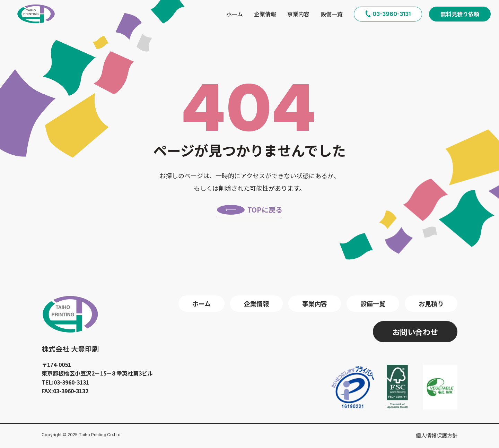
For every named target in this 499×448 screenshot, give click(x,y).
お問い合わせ (415, 331)
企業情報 (265, 14)
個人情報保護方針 (437, 435)
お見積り (431, 303)
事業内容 (298, 14)
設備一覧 (332, 14)
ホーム (235, 14)
